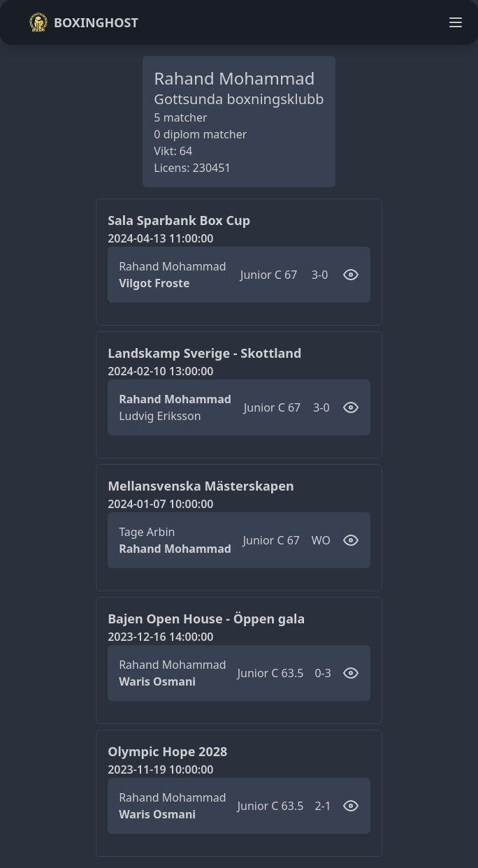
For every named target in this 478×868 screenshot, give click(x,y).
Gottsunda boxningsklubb (239, 99)
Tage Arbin (147, 532)
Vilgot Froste (154, 283)
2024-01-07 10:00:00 (160, 504)
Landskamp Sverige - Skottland (204, 353)
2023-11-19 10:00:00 (160, 769)
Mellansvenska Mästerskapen (201, 486)
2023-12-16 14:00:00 (160, 637)
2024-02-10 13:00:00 (160, 371)
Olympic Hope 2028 (167, 751)
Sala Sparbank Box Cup (179, 220)
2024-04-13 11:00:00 (160, 238)
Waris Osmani (157, 681)
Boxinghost (84, 22)
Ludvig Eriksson (160, 416)
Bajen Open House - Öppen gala (206, 619)
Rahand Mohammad (172, 266)
